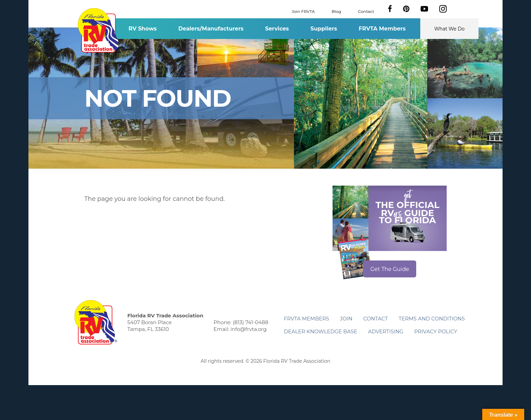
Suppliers (324, 29)
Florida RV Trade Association (99, 30)
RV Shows (142, 29)
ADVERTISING (386, 331)
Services (277, 29)
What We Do (449, 29)
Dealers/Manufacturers (211, 29)
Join (346, 319)
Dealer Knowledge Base (320, 331)
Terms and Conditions (432, 319)
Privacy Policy (436, 331)
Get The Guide (390, 269)
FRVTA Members (382, 29)
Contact (366, 11)
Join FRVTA (303, 11)
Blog (336, 11)
